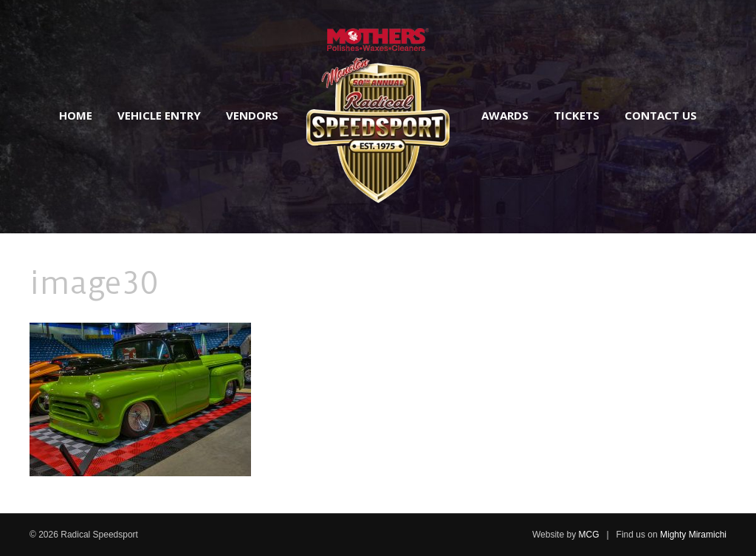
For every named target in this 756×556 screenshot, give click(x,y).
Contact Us (661, 115)
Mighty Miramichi (693, 535)
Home (76, 115)
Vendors (252, 115)
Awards (505, 115)
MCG (588, 535)
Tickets (577, 115)
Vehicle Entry (159, 115)
